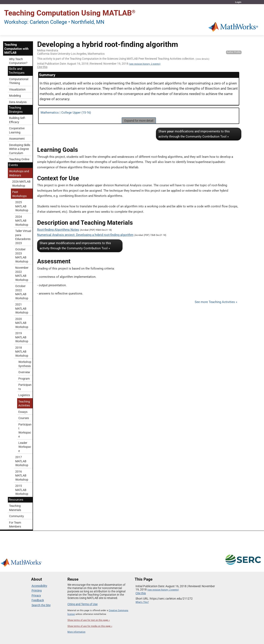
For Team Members (15, 525)
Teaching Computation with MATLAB (16, 49)
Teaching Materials (15, 508)
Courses (24, 418)
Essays (23, 412)
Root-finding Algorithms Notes (58, 230)
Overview (24, 372)
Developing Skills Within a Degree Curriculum (20, 149)
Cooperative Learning (17, 130)
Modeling (15, 96)
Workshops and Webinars (19, 173)
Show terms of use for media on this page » (90, 626)
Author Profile (234, 52)
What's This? (142, 602)
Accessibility (39, 586)
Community (16, 516)
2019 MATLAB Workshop (22, 337)
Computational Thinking (19, 81)
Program (24, 379)
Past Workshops (19, 194)
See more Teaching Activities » (216, 302)
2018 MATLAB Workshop (22, 352)
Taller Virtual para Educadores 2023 (23, 237)
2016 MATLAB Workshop (22, 476)
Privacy (36, 595)
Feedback (38, 600)
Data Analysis (18, 102)
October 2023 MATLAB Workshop (22, 255)
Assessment (17, 139)
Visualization (17, 89)
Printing (37, 591)
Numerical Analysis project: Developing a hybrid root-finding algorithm (85, 235)
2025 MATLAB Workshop (22, 206)
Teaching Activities (24, 404)
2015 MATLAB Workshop (22, 490)
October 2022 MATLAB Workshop (22, 292)
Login (238, 2)
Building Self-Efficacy (17, 120)
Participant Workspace (25, 431)
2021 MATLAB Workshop (22, 308)
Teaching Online (19, 159)
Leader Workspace (25, 447)
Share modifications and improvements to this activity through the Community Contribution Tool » (194, 134)
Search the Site (41, 605)
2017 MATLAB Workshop (22, 461)
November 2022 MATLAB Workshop (22, 274)
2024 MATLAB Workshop (22, 221)
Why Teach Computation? (18, 61)
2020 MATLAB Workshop (22, 323)
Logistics (24, 395)
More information (76, 632)
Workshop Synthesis (25, 364)
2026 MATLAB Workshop (21, 184)
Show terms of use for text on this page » (89, 620)
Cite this (42, 67)
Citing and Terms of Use (82, 604)
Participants (25, 387)
